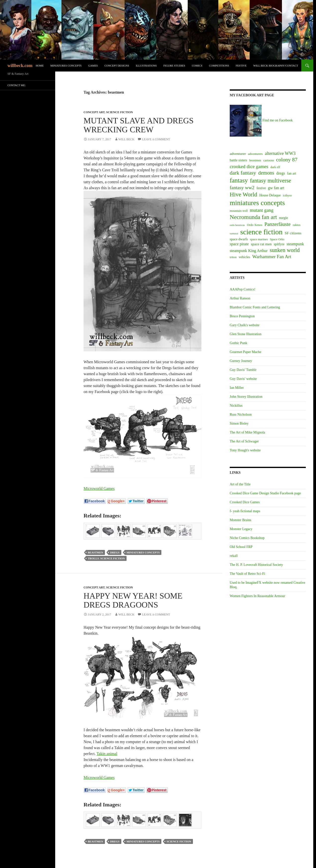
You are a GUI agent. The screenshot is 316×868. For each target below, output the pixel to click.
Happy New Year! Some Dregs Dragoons (133, 600)
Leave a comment (156, 139)
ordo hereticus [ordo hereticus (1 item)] (237, 225)
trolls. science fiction (106, 558)
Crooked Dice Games (245, 502)
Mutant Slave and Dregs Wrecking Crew (139, 125)
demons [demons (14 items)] (266, 173)
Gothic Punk (238, 343)
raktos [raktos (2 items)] (297, 225)
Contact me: (17, 85)
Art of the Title (240, 484)
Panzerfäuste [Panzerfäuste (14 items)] (277, 224)
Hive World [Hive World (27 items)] (243, 194)
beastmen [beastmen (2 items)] (255, 160)
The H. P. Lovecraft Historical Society (256, 565)
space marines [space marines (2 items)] (259, 239)
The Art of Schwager (244, 441)
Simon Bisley (239, 423)
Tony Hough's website (245, 450)
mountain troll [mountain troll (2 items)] (239, 211)
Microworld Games (99, 488)
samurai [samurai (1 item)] (234, 234)
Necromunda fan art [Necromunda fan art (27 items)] (253, 217)
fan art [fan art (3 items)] (292, 173)
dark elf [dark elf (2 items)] (275, 167)
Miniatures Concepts (66, 66)
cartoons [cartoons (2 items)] (269, 160)
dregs (115, 552)
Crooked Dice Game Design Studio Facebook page (265, 493)
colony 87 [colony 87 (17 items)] (287, 160)
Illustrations (146, 66)
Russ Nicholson (241, 415)
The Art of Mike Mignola (247, 432)
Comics (197, 66)
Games (93, 66)
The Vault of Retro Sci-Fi (247, 574)
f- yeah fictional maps (245, 511)
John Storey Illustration (246, 397)
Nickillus (236, 406)
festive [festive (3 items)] (261, 188)
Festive (241, 66)
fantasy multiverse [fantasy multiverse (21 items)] (271, 181)
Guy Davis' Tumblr (243, 370)
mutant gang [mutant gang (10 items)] (262, 210)
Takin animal (107, 754)
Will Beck (126, 139)
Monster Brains (241, 520)
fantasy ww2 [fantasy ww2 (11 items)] (242, 188)
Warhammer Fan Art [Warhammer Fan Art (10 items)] (272, 257)
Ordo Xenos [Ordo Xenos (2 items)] (255, 225)
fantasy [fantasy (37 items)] (239, 180)
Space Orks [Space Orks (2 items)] (277, 239)
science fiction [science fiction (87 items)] (261, 232)
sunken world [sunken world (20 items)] (285, 250)
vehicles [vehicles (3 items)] (244, 257)
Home (40, 66)
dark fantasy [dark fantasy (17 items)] (243, 173)
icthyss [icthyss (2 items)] (287, 195)
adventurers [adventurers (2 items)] (255, 154)
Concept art (94, 112)
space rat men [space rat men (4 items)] (261, 244)
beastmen (95, 552)
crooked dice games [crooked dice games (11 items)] (249, 166)
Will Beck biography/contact (276, 66)
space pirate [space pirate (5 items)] (239, 244)
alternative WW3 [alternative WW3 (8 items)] (280, 153)
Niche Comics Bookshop (247, 538)
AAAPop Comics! (243, 289)
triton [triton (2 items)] (233, 257)
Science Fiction (120, 112)
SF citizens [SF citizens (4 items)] (293, 233)
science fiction (179, 841)
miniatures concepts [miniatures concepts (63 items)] (257, 203)
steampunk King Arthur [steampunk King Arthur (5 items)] (249, 251)
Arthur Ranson (240, 298)
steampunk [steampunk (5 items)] (295, 244)
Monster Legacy (241, 529)
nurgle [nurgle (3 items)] (283, 218)
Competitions (219, 66)
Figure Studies (174, 66)
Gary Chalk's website (245, 325)
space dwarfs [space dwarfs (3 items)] (239, 239)
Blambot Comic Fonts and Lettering (255, 307)
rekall (234, 556)
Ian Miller (237, 388)
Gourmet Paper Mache (246, 352)
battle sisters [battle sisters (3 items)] (238, 160)
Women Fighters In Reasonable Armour (257, 596)
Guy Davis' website (243, 379)
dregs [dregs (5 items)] (281, 173)
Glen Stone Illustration (246, 334)
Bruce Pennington (242, 316)
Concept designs (117, 66)
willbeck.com (20, 66)
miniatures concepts (143, 552)
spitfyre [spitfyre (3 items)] (279, 244)
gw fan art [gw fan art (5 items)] (276, 188)
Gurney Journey (241, 361)
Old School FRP (241, 547)
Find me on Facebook (261, 120)
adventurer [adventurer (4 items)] (238, 154)
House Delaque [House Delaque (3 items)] (270, 195)
